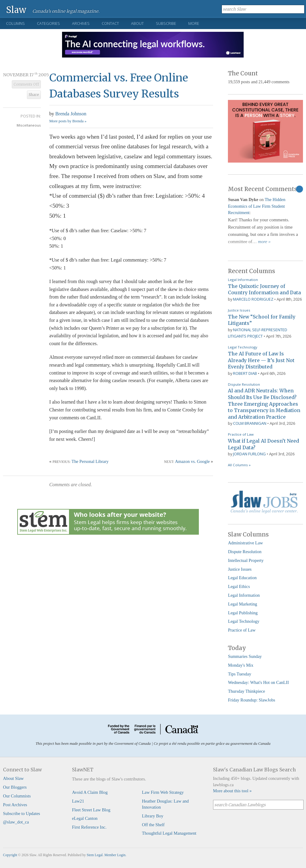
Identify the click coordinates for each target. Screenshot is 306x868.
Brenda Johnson (71, 114)
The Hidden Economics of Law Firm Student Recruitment (257, 206)
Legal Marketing (242, 604)
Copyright (10, 855)
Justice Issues (239, 310)
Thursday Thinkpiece (246, 691)
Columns (15, 23)
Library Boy (153, 816)
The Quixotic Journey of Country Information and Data (264, 289)
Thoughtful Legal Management (169, 833)
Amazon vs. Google (192, 461)
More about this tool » (232, 791)
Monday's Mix (241, 665)
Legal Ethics (239, 586)
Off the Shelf (153, 825)
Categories (48, 23)
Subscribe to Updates (21, 814)
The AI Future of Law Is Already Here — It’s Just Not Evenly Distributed (261, 360)
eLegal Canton (85, 818)
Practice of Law (241, 434)
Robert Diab (245, 373)
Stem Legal (95, 855)
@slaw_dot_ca (16, 822)
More (194, 23)
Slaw (16, 10)
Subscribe (166, 23)
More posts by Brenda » (68, 121)
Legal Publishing (243, 613)
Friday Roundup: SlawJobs (252, 700)
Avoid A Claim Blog (90, 792)
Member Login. (115, 855)
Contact (110, 23)
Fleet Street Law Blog (91, 810)
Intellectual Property (246, 560)
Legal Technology (243, 347)
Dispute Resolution (244, 384)
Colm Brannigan (250, 423)
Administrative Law (245, 543)
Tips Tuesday (240, 674)
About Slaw (13, 778)
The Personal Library (90, 461)
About (137, 23)
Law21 (78, 801)
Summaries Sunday (245, 656)
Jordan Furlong (249, 454)
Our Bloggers (15, 787)
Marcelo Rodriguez (253, 299)
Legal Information (243, 280)
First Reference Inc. (89, 827)
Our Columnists (17, 796)
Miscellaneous (29, 125)
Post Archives (15, 805)
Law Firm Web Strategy (163, 792)
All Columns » (239, 465)
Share (34, 95)
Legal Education (242, 578)
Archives (81, 23)
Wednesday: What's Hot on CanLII (258, 682)
